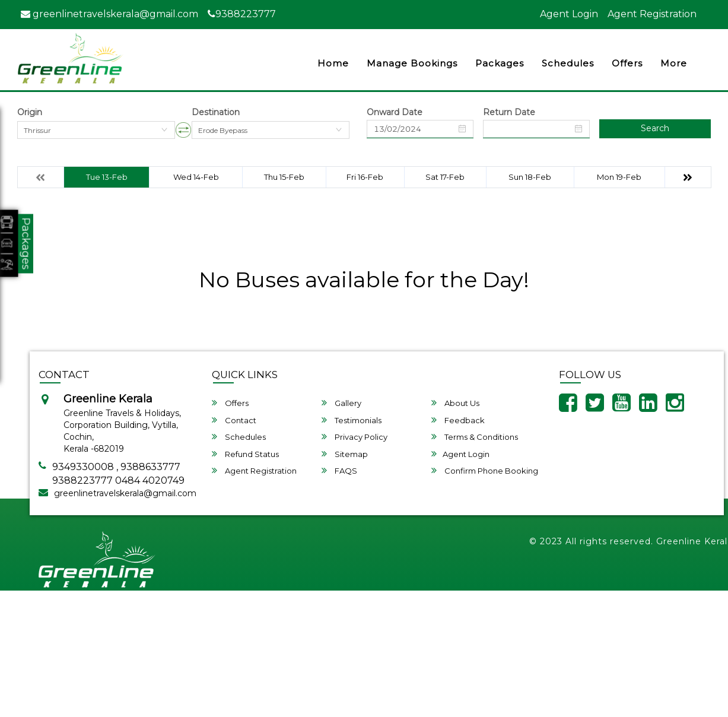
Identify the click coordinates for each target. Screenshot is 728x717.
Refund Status (245, 454)
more (674, 63)
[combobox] (96, 130)
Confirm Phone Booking (485, 470)
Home (333, 63)
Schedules (568, 63)
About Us (455, 403)
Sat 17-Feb (445, 177)
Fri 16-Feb (365, 177)
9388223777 (242, 14)
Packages (500, 63)
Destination (216, 112)
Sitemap (345, 454)
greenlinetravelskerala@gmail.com (109, 14)
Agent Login (569, 14)
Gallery (341, 403)
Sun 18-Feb (530, 177)
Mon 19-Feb (619, 177)
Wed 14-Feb (196, 177)
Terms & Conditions (475, 437)
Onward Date (395, 112)
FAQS (339, 470)
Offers (627, 63)
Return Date (509, 112)
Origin (30, 112)
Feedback (458, 420)
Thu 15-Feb (284, 177)
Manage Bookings (412, 63)
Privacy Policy (355, 437)
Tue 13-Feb (107, 177)
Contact (234, 420)
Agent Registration (652, 14)
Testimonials (352, 420)
